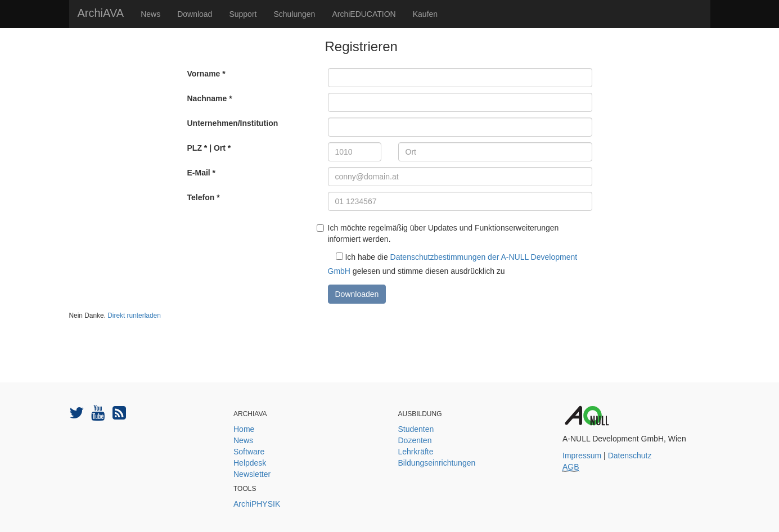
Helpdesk (250, 463)
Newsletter (252, 474)
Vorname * (206, 74)
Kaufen (425, 14)
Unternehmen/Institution (233, 123)
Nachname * (210, 98)
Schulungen (294, 14)
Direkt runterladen (134, 315)
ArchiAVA (101, 13)
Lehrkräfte (416, 452)
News (150, 14)
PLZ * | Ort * (209, 148)
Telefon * (204, 197)
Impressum (582, 456)
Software (249, 452)
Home (244, 429)
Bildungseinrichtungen (437, 463)
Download (195, 14)
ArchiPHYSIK (257, 504)
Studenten (416, 429)
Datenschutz (630, 456)
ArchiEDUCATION (364, 14)
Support (243, 14)
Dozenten (415, 440)
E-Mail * (202, 173)
